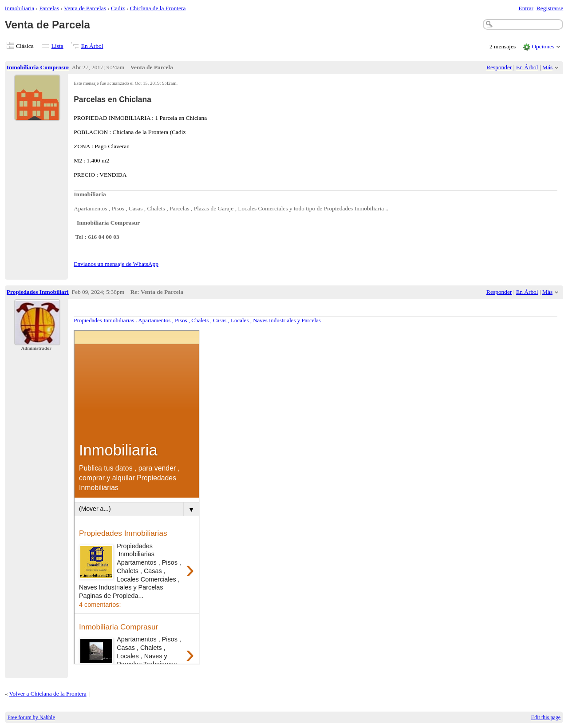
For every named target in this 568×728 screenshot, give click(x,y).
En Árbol (92, 46)
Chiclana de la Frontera (158, 8)
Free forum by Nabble (31, 717)
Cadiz (118, 8)
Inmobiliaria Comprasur (38, 67)
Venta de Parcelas (85, 8)
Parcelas (49, 8)
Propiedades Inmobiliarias (40, 292)
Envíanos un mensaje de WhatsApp (116, 264)
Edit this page (546, 717)
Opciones (543, 46)
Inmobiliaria (20, 8)
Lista (57, 46)
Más (547, 67)
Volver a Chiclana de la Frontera (48, 694)
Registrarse (550, 8)
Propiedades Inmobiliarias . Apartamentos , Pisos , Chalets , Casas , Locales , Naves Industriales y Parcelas (197, 320)
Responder (499, 67)
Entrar (526, 8)
